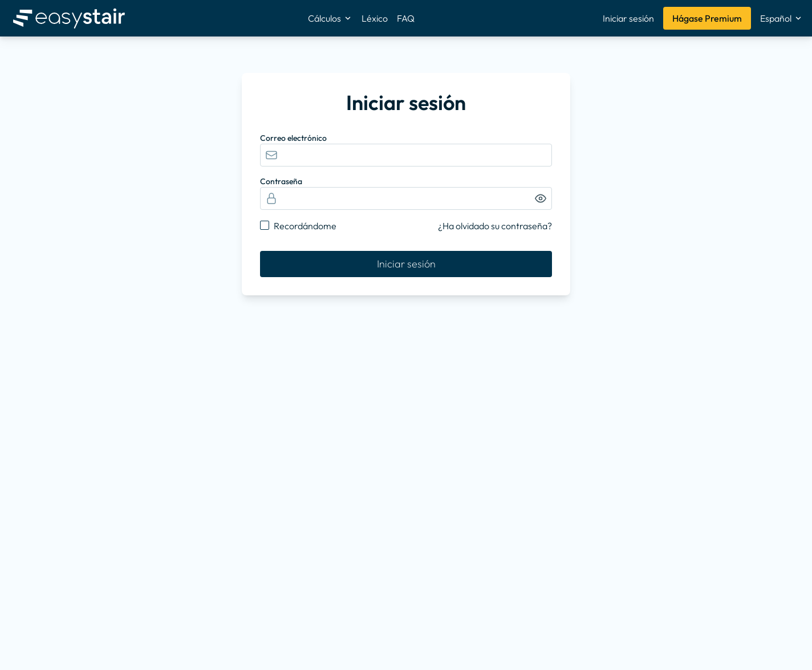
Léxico (375, 18)
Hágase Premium (707, 18)
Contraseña (281, 181)
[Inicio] (69, 18)
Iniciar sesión (628, 18)
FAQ (406, 18)
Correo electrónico (293, 138)
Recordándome (305, 226)
